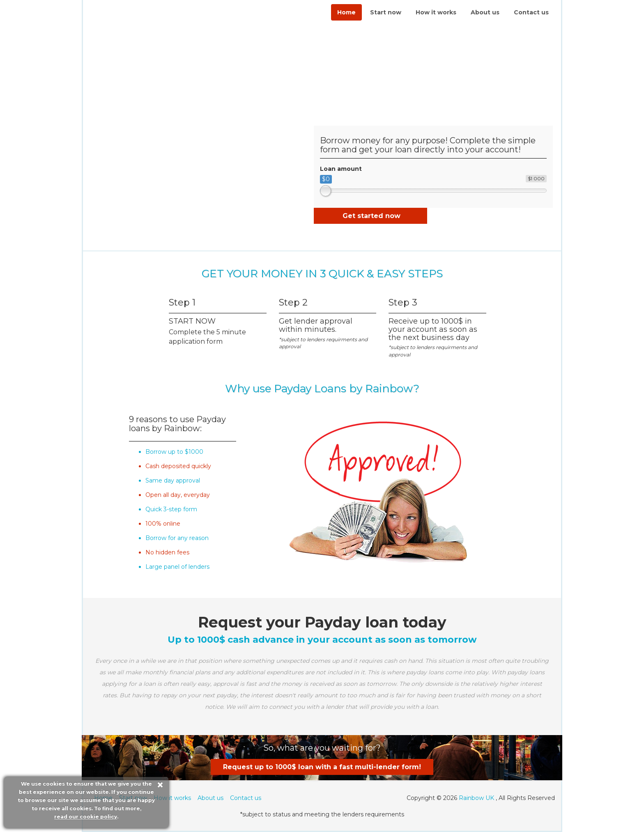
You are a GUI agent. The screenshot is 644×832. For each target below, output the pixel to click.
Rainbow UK (476, 798)
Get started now (371, 216)
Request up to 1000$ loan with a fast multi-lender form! (322, 767)
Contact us (531, 12)
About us (485, 12)
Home (346, 12)
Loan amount (341, 169)
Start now (386, 12)
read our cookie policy (86, 817)
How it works (436, 12)
